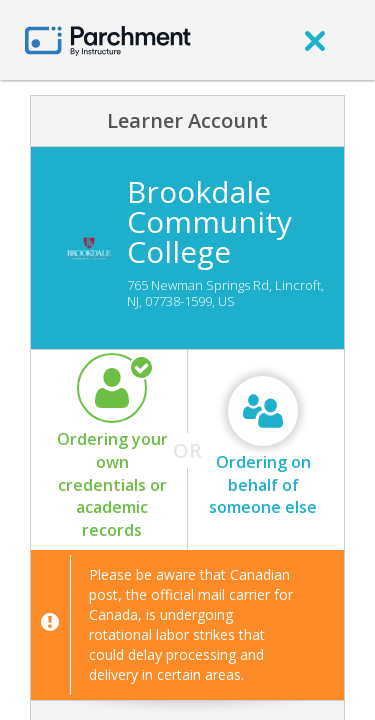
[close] (315, 40)
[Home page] (108, 39)
